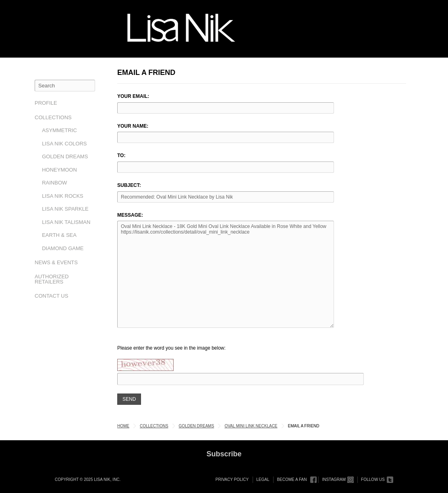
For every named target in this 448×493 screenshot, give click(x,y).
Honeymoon (59, 170)
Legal (263, 480)
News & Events (56, 262)
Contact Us (51, 296)
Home (123, 426)
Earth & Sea (59, 235)
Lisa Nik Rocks (63, 196)
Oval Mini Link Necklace (251, 426)
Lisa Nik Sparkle (65, 209)
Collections (53, 117)
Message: (130, 215)
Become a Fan (292, 480)
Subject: (129, 185)
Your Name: (133, 126)
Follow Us (373, 480)
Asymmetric (59, 130)
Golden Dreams (65, 156)
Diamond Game (63, 248)
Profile (46, 103)
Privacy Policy (232, 480)
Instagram (334, 480)
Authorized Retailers (52, 279)
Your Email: (133, 96)
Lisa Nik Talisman (66, 222)
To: (121, 155)
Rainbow (54, 183)
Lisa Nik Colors (64, 144)
